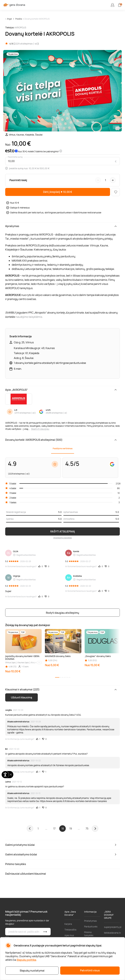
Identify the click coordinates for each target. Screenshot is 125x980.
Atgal (9, 19)
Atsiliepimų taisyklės (63, 538)
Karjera (68, 924)
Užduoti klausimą (21, 697)
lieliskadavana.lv (112, 933)
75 (87, 829)
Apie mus (69, 935)
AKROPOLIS (20, 27)
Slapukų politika (26, 960)
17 (54, 829)
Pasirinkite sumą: (15, 157)
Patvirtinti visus (90, 970)
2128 (118, 483)
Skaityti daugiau (40, 429)
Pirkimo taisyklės (89, 934)
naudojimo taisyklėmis (29, 317)
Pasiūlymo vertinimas (63, 448)
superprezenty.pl (113, 927)
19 (71, 829)
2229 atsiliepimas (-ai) (26, 44)
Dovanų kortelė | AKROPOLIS (37, 19)
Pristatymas (90, 921)
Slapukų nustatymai (32, 971)
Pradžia (19, 19)
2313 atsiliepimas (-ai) (25, 413)
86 (118, 488)
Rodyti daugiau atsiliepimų (62, 613)
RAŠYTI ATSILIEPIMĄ (63, 531)
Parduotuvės (91, 926)
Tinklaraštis (70, 930)
